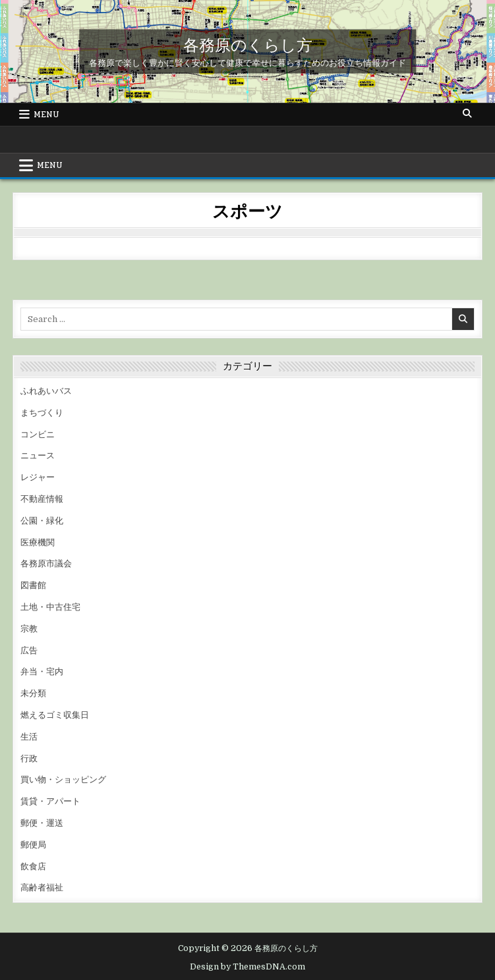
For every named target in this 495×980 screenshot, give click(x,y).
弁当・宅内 (42, 671)
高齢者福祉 (42, 887)
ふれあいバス (46, 391)
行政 (29, 758)
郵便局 (33, 845)
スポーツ (247, 210)
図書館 (33, 585)
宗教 (29, 629)
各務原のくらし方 (248, 44)
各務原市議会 (46, 563)
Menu (46, 115)
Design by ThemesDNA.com (247, 967)
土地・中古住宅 (50, 607)
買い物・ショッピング (63, 779)
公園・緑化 (42, 521)
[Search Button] (467, 114)
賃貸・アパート (50, 801)
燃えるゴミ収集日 (55, 715)
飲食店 (33, 866)
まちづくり (42, 413)
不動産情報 (42, 499)
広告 (29, 650)
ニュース (38, 455)
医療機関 (38, 542)
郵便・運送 (42, 823)
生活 (29, 737)
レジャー (38, 477)
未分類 (33, 693)
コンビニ (38, 434)
